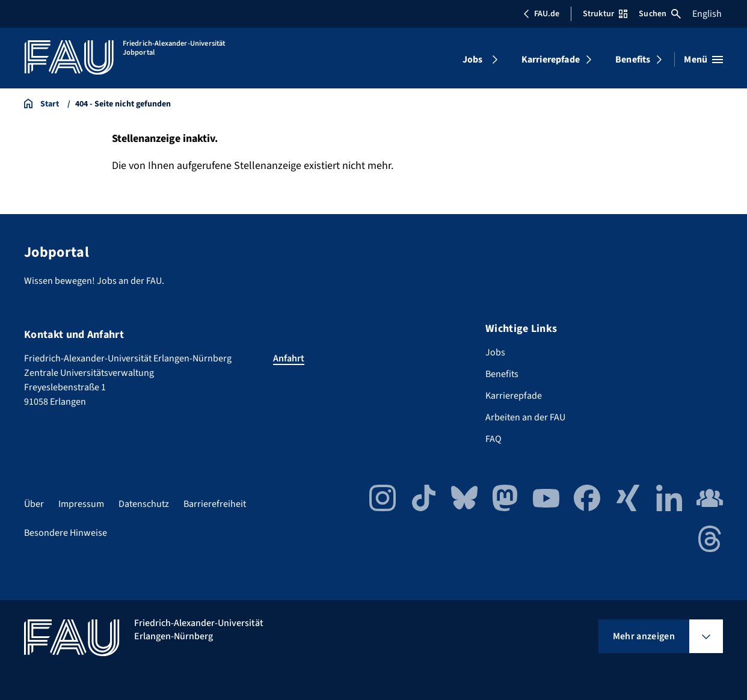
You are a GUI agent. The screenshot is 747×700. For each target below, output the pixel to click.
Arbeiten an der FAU (525, 417)
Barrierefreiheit (215, 504)
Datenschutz (144, 504)
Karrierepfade (551, 60)
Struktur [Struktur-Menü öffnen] (605, 14)
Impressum (81, 504)
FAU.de (541, 14)
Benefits (633, 60)
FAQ (493, 439)
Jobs (473, 60)
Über (34, 504)
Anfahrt (289, 358)
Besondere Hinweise (66, 533)
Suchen (660, 14)
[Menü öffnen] (703, 60)
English (707, 14)
